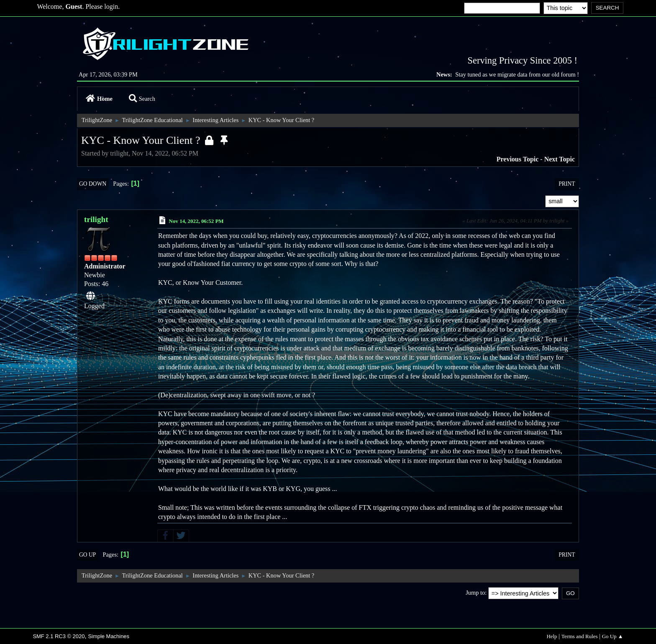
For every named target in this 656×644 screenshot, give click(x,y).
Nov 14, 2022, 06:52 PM (196, 221)
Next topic (560, 159)
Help (552, 636)
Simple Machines (109, 636)
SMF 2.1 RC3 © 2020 (59, 636)
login (111, 6)
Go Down (93, 184)
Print (567, 184)
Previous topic (518, 159)
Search (142, 99)
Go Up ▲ (613, 636)
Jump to (475, 593)
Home (99, 99)
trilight (96, 219)
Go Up (87, 555)
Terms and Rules (580, 636)
